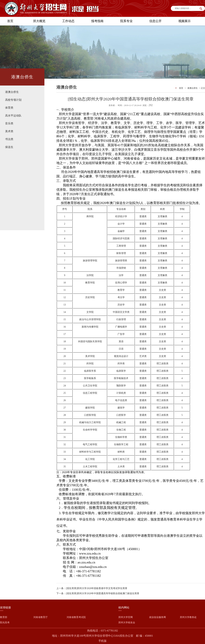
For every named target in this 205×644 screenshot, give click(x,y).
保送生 (9, 147)
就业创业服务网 (158, 617)
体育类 (9, 108)
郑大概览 (39, 21)
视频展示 (184, 21)
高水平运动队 (13, 116)
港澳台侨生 (12, 92)
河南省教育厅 (40, 617)
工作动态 (68, 21)
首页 (10, 21)
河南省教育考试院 (76, 617)
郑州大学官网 (126, 617)
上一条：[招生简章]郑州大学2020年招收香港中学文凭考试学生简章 (92, 588)
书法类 (9, 139)
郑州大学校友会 (127, 623)
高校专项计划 (13, 100)
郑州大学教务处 (188, 617)
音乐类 (9, 123)
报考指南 (97, 21)
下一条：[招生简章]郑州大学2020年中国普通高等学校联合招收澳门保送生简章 (98, 593)
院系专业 (126, 21)
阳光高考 (5, 623)
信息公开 (155, 21)
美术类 (9, 131)
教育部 (4, 617)
